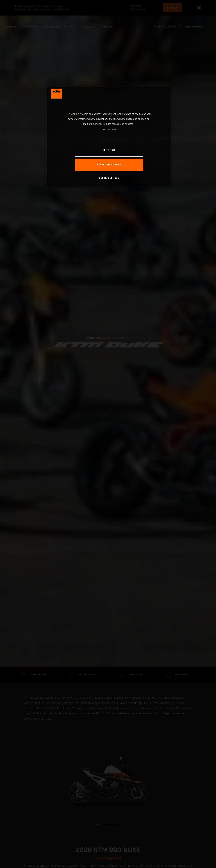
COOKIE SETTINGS (109, 178)
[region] (109, 137)
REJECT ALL (109, 150)
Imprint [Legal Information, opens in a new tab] (114, 129)
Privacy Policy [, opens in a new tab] (106, 129)
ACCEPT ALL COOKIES (109, 165)
